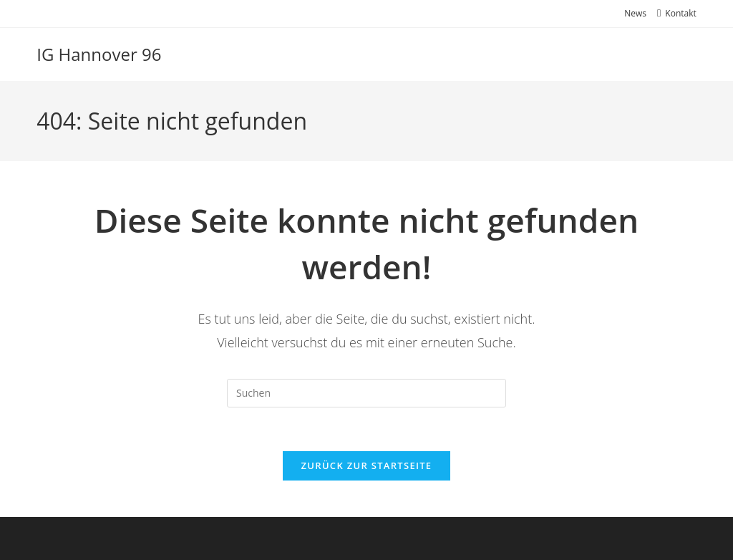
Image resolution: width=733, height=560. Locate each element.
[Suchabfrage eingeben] (366, 393)
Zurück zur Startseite (367, 465)
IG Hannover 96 (99, 54)
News (635, 13)
